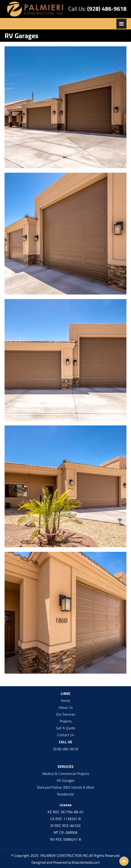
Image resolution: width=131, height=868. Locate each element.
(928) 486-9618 (107, 9)
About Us (66, 707)
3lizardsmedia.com (85, 862)
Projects (66, 721)
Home (65, 701)
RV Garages (66, 780)
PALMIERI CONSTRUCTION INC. (64, 855)
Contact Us (65, 735)
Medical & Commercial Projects (66, 774)
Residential (65, 794)
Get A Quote (66, 728)
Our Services (66, 714)
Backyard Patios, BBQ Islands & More (66, 787)
